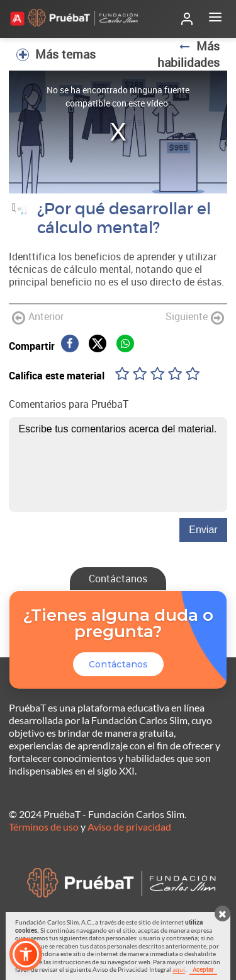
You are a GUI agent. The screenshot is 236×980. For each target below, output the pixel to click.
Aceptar (203, 969)
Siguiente (195, 317)
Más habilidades (188, 54)
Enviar (203, 530)
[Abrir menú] (215, 19)
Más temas (56, 54)
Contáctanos (118, 579)
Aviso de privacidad (129, 827)
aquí (179, 969)
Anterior (38, 317)
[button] (26, 954)
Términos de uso (44, 827)
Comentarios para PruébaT (69, 404)
